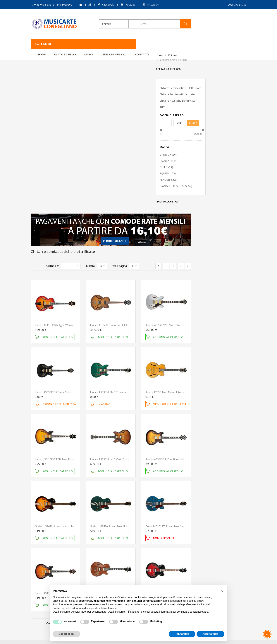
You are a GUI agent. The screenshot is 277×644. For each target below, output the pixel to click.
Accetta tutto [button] (210, 634)
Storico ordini (186, 552)
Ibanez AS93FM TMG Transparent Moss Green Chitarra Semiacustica (187, 233)
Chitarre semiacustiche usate (52, 94)
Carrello (183, 557)
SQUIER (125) (43, 173)
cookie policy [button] (196, 601)
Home (88, 44)
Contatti (188, 44)
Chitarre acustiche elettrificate (52, 101)
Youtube (130, 5)
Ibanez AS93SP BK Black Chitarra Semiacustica (118, 233)
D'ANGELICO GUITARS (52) (51, 186)
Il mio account (187, 547)
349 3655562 (56, 562)
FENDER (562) (43, 180)
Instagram (153, 5)
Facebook (108, 5)
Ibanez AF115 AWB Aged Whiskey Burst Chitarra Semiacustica (127, 166)
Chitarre (48, 55)
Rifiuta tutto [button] (182, 634)
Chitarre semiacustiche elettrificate (55, 88)
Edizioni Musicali (161, 44)
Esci (181, 562)
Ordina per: (108, 107)
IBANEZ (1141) (43, 161)
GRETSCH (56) (43, 155)
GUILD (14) (41, 167)
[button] (222, 591)
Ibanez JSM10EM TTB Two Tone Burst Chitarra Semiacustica (127, 300)
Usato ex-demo (111, 44)
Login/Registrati (237, 5)
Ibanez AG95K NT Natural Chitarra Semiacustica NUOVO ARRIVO (184, 434)
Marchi (135, 44)
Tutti (37, 107)
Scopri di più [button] (67, 634)
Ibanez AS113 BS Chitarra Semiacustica (114, 434)
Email (88, 5)
